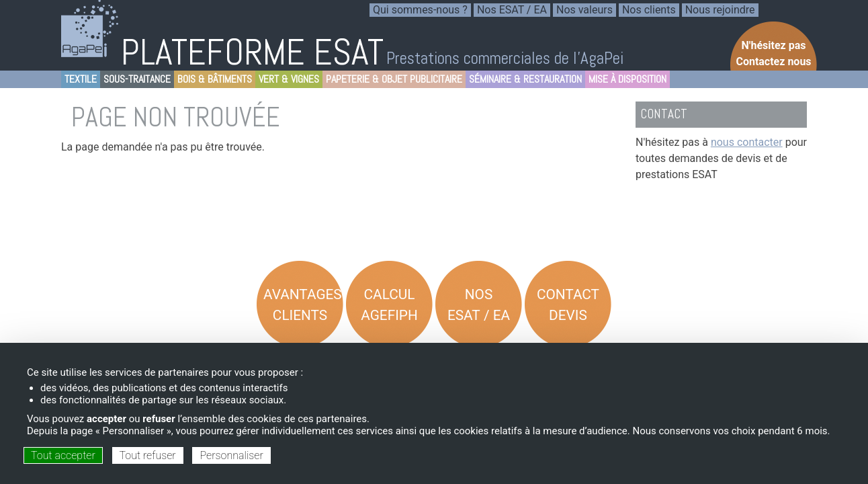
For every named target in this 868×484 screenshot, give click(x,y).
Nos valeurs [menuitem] (584, 10)
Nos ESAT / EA (479, 305)
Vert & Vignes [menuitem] (287, 80)
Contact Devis (568, 305)
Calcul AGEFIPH (389, 305)
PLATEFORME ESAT (252, 52)
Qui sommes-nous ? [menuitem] (420, 10)
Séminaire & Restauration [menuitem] (524, 80)
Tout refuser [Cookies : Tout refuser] (148, 455)
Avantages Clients (303, 305)
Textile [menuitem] (79, 80)
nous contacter (747, 142)
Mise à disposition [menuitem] (626, 80)
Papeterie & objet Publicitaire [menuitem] (392, 80)
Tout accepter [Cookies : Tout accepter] (63, 455)
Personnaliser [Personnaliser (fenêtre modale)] (231, 455)
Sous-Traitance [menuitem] (135, 80)
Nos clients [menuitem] (649, 10)
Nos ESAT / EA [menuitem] (512, 10)
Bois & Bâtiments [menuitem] (213, 80)
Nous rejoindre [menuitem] (720, 10)
